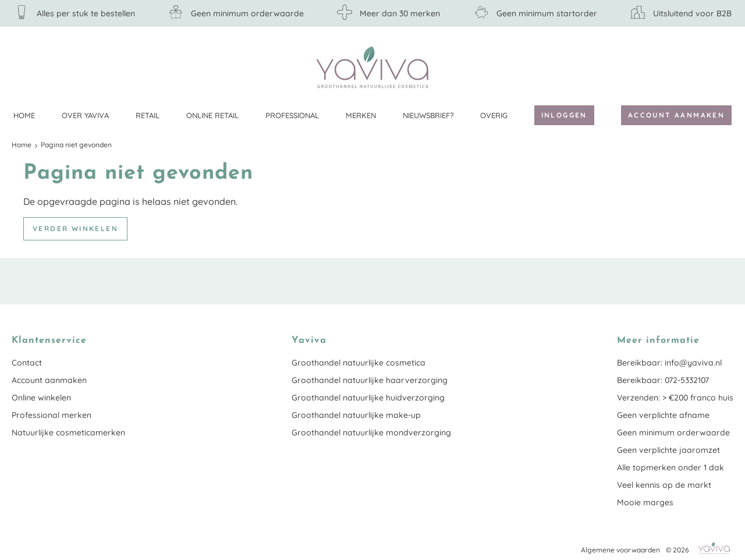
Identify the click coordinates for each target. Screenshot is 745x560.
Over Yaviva (85, 115)
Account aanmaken (676, 115)
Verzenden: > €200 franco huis (675, 398)
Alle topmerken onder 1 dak (670, 467)
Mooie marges (645, 502)
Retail (148, 115)
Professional (292, 115)
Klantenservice (725, 67)
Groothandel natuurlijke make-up (356, 415)
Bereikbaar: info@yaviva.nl (669, 363)
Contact (27, 363)
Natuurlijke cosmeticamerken (68, 433)
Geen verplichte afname (663, 415)
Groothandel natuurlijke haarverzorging (370, 380)
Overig (494, 115)
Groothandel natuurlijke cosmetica (359, 363)
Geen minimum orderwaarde (673, 433)
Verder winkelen (75, 228)
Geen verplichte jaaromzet (668, 450)
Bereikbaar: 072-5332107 (663, 380)
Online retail (212, 115)
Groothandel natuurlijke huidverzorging (368, 398)
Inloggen (564, 115)
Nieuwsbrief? (428, 115)
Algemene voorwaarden (620, 550)
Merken (361, 115)
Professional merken (52, 415)
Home (24, 115)
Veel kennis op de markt (664, 485)
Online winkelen (41, 398)
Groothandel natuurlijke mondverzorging (371, 433)
